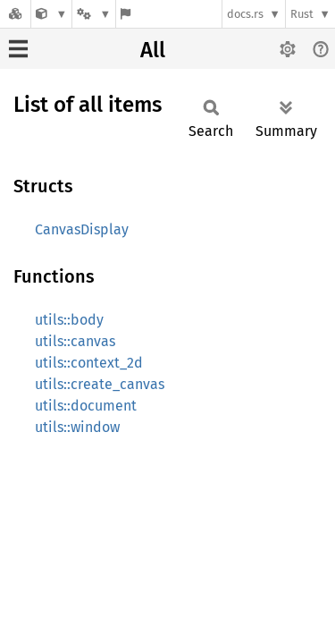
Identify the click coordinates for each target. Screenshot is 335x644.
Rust (302, 14)
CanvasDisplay (82, 229)
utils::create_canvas (100, 384)
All (153, 50)
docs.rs (245, 14)
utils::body (69, 320)
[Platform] (94, 14)
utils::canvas (75, 341)
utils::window (77, 427)
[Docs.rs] (15, 14)
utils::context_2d (89, 363)
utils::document (86, 406)
